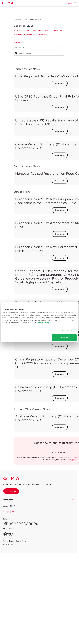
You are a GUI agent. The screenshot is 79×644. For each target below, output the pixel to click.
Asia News (18, 34)
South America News (41, 30)
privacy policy (72, 460)
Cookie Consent (22, 541)
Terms (6, 541)
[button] (75, 3)
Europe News (56, 30)
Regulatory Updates (20, 19)
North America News (22, 30)
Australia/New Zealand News (35, 34)
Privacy (12, 541)
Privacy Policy (43, 323)
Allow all (64, 338)
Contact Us (11, 491)
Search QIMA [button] (9, 512)
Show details (67, 331)
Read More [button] (60, 83)
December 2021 (36, 19)
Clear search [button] (18, 42)
